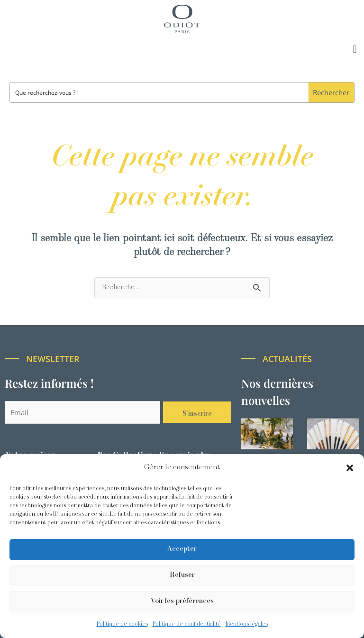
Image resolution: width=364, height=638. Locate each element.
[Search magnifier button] (331, 92)
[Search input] (159, 92)
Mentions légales (247, 624)
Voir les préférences (182, 601)
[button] (350, 468)
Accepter (182, 549)
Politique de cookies (122, 624)
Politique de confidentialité (187, 624)
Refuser (182, 575)
